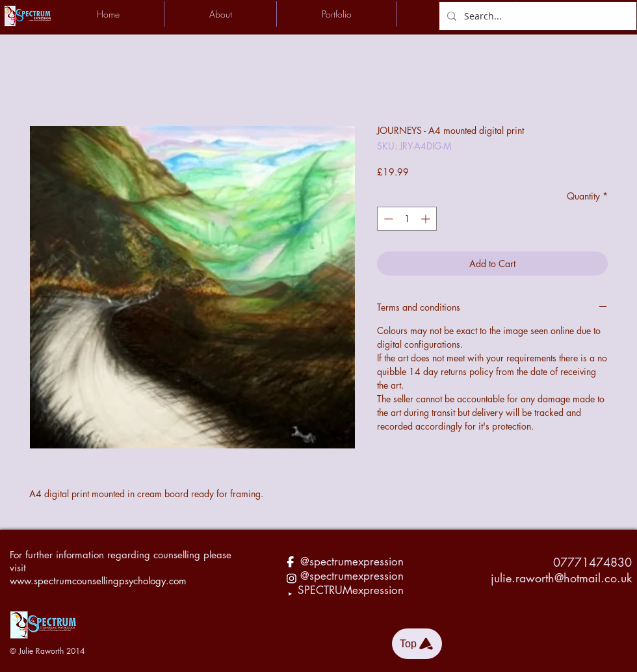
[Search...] (537, 16)
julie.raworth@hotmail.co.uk (561, 578)
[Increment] (427, 219)
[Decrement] (387, 219)
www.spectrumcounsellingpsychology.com (98, 581)
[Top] (417, 644)
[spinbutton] (407, 219)
